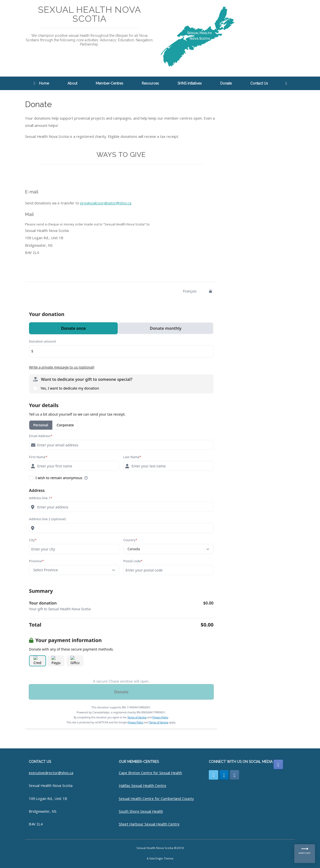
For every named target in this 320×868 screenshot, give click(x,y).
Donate (226, 83)
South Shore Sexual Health (141, 811)
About (72, 83)
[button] (288, 83)
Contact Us (259, 83)
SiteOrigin (156, 858)
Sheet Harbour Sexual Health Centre (149, 824)
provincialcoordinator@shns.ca (106, 203)
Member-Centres (109, 83)
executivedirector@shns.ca (51, 773)
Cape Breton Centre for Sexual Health (150, 773)
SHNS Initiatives (190, 83)
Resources (150, 83)
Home (41, 83)
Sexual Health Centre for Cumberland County (156, 798)
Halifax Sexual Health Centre (142, 785)
